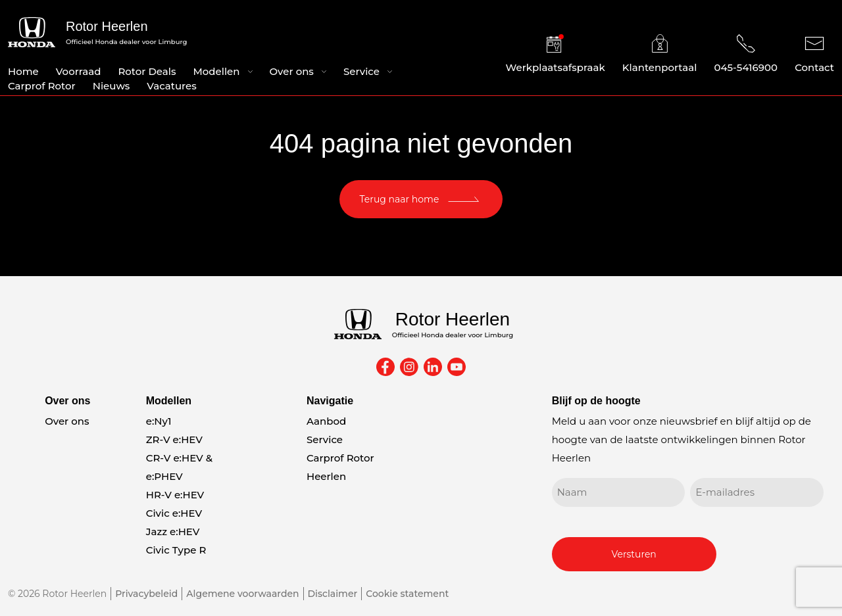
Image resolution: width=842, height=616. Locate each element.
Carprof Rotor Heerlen (340, 467)
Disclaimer (333, 594)
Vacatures (171, 86)
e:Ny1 (159, 421)
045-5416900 (746, 54)
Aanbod (326, 421)
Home (23, 71)
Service (361, 71)
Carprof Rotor (42, 86)
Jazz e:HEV (173, 532)
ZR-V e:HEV (174, 439)
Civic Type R (176, 550)
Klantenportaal (660, 54)
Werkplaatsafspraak (556, 54)
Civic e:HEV (174, 513)
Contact (814, 54)
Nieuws (111, 86)
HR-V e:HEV (175, 495)
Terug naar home (400, 199)
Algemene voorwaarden (242, 594)
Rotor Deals (147, 71)
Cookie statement (407, 594)
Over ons (292, 71)
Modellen (216, 71)
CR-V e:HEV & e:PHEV (179, 467)
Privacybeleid (146, 594)
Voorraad (79, 71)
